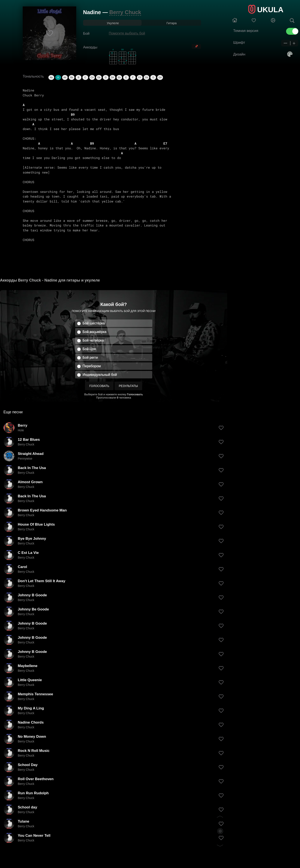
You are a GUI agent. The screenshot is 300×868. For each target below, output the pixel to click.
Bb (72, 77)
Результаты (128, 386)
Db (99, 77)
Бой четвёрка (93, 340)
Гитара (171, 23)
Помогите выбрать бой (127, 33)
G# (160, 77)
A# (65, 77)
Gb (147, 77)
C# (92, 77)
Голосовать (99, 386)
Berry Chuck (125, 12)
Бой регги (90, 358)
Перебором (92, 366)
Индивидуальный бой (100, 375)
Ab (51, 77)
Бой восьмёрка (95, 332)
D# (112, 77)
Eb (119, 77)
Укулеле (113, 23)
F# (140, 77)
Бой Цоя (89, 349)
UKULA (270, 10)
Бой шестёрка (94, 323)
